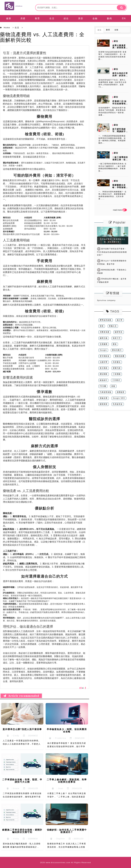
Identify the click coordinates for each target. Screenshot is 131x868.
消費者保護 (105, 332)
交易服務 (104, 344)
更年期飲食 (105, 356)
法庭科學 (104, 362)
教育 (37, 18)
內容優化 (117, 362)
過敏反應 (104, 398)
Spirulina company (106, 300)
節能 (113, 386)
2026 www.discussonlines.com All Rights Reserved (66, 863)
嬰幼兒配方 (117, 350)
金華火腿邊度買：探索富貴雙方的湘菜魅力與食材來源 (120, 49)
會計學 (120, 320)
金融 (95, 18)
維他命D (103, 380)
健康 (9, 18)
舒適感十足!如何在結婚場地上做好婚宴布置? (120, 104)
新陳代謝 (117, 368)
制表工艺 (117, 338)
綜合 (66, 18)
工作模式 (116, 380)
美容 (81, 18)
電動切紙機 (120, 356)
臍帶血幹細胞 (106, 320)
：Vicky (13, 839)
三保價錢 (117, 374)
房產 (23, 18)
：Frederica (58, 738)
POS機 (103, 386)
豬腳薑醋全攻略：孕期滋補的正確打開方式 (120, 187)
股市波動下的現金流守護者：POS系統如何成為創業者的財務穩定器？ (112, 252)
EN (124, 18)
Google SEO (119, 398)
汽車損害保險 (106, 392)
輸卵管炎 (119, 332)
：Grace (13, 788)
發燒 (102, 326)
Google (103, 350)
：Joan (58, 788)
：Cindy (13, 736)
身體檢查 (121, 392)
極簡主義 (104, 338)
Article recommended (21, 696)
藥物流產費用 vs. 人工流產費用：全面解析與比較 (42, 37)
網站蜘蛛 (104, 374)
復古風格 (104, 368)
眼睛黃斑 (104, 404)
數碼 (109, 18)
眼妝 (115, 344)
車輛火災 (113, 326)
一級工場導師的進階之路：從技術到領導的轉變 (120, 160)
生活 (52, 18)
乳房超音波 (118, 404)
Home (7, 28)
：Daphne (58, 839)
